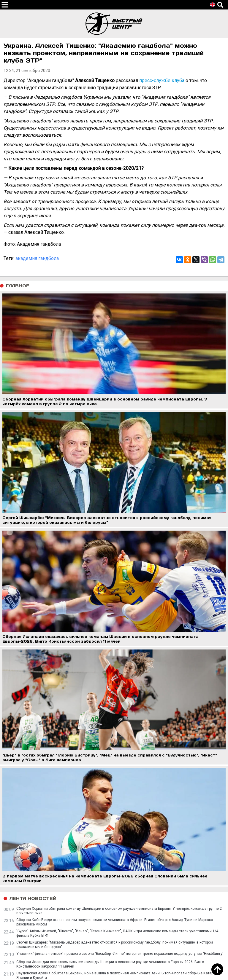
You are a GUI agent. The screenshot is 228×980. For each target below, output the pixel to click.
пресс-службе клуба (162, 80)
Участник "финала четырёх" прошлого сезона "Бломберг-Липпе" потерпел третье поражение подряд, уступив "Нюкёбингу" (120, 954)
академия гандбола (37, 258)
